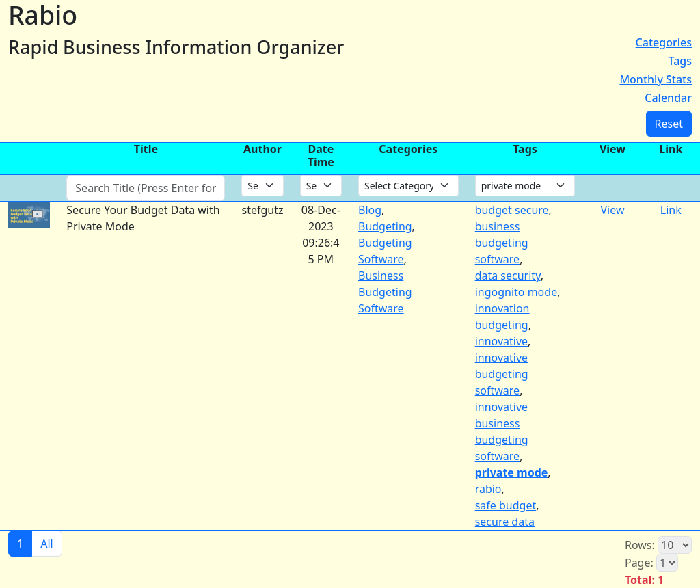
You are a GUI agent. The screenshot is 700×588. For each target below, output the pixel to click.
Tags (680, 61)
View (612, 210)
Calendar (668, 98)
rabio (488, 489)
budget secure (512, 210)
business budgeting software (502, 243)
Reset (669, 124)
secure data (505, 522)
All (46, 544)
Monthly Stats (656, 79)
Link (671, 210)
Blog (370, 210)
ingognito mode (516, 292)
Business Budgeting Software (385, 292)
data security (508, 276)
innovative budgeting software (502, 374)
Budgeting (385, 226)
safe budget (506, 505)
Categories (664, 42)
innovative (501, 341)
